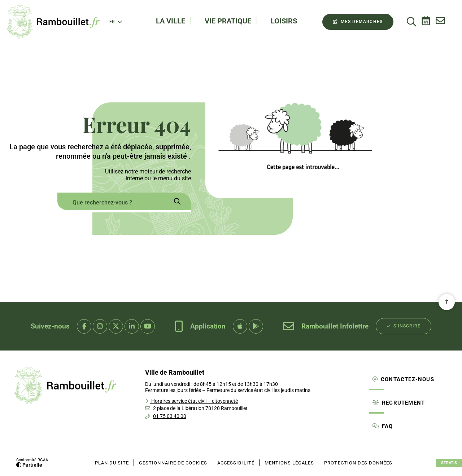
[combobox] (110, 202)
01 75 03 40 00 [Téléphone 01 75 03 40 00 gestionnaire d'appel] (170, 416)
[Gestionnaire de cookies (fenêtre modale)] (173, 463)
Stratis (449, 463)
